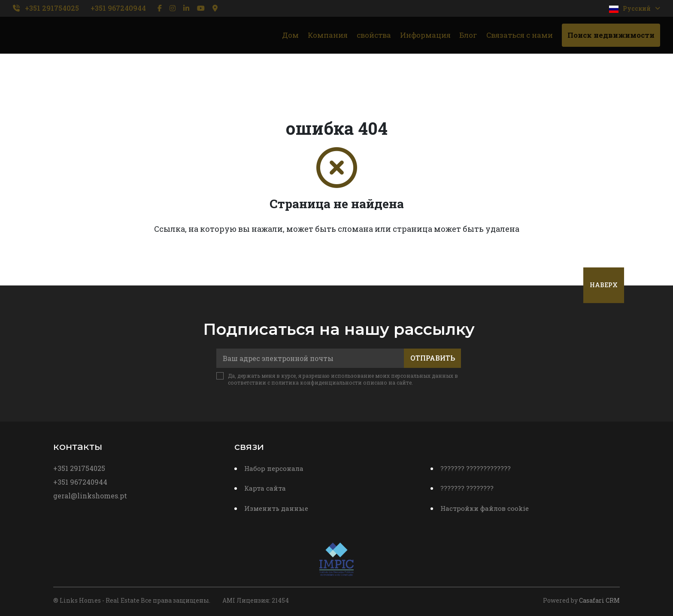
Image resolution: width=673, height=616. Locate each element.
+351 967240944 (118, 8)
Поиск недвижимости (611, 35)
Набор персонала (274, 468)
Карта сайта (265, 488)
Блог (468, 35)
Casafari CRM (599, 600)
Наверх (604, 285)
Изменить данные (276, 508)
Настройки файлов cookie (485, 508)
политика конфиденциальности (317, 382)
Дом (290, 35)
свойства (374, 35)
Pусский (635, 9)
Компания (328, 35)
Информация (425, 35)
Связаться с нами (520, 35)
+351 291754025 (52, 8)
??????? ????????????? (476, 468)
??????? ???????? (467, 488)
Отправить (433, 358)
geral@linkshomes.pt (90, 496)
